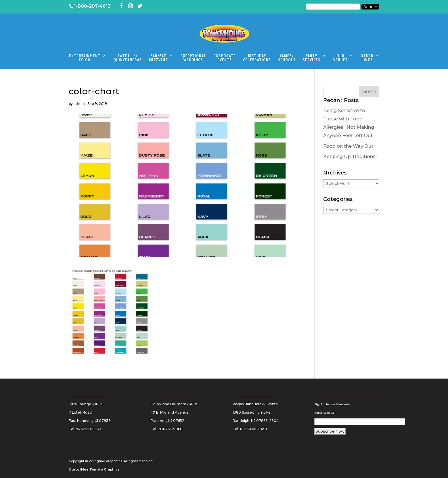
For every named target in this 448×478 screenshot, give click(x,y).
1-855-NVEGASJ (253, 429)
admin (79, 104)
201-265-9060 (170, 429)
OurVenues (340, 58)
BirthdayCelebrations (257, 58)
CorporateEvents (225, 58)
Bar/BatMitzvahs (158, 58)
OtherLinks (367, 58)
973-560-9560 (89, 429)
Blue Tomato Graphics (100, 469)
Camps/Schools (287, 58)
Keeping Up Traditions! (350, 157)
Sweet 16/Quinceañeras (128, 58)
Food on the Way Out (348, 146)
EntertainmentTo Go (85, 58)
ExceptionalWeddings (193, 58)
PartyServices (312, 58)
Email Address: (324, 412)
